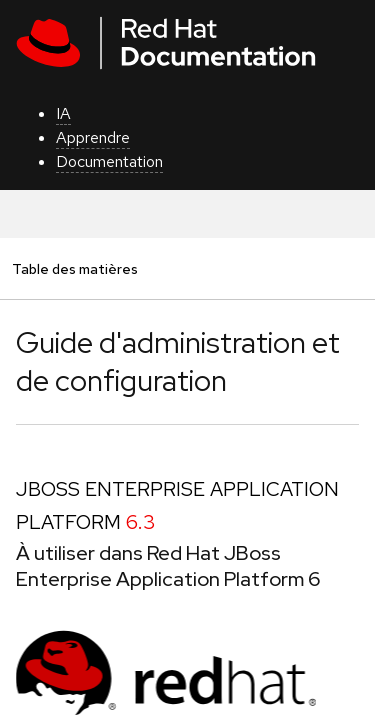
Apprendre (93, 137)
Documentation (109, 161)
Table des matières (74, 268)
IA (63, 113)
